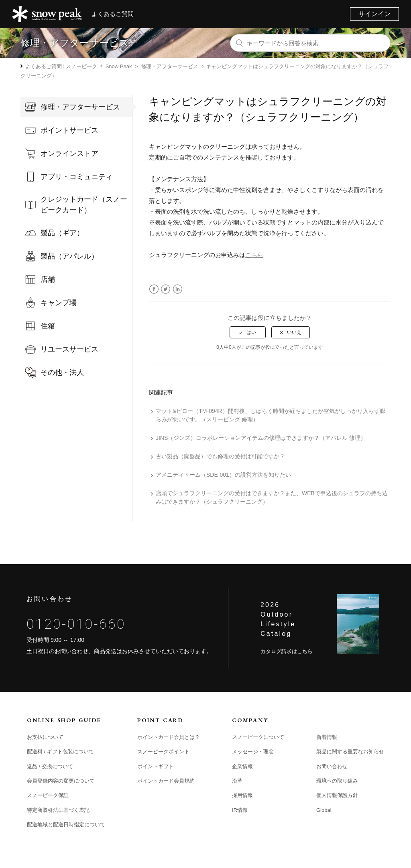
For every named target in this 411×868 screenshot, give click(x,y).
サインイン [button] (374, 14)
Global (324, 810)
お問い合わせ (332, 766)
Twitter (166, 289)
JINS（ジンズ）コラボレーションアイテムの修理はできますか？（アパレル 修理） (261, 438)
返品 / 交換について (50, 766)
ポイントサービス (69, 130)
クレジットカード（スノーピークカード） (84, 205)
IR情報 (240, 810)
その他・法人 (62, 372)
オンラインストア (69, 154)
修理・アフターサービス (170, 66)
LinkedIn (178, 289)
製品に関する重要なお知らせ (350, 752)
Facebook (154, 289)
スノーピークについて (258, 737)
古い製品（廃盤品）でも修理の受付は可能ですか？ (220, 456)
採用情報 (242, 795)
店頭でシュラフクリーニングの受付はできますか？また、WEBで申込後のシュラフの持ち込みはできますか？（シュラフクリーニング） (272, 497)
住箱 (48, 326)
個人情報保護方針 (337, 795)
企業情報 (242, 766)
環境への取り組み (337, 781)
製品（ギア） (62, 233)
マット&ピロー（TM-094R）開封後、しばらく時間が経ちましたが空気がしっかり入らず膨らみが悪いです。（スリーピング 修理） (271, 415)
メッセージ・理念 (253, 752)
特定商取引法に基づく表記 (58, 810)
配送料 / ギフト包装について (60, 752)
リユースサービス (69, 349)
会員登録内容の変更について (61, 781)
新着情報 (327, 737)
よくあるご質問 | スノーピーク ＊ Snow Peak (79, 66)
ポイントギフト (156, 766)
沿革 (237, 781)
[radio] (248, 332)
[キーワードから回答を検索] (310, 43)
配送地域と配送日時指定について (66, 824)
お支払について (45, 737)
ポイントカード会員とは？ (169, 737)
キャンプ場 (59, 303)
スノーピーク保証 (48, 795)
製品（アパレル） (69, 256)
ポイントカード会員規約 (166, 781)
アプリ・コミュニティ (77, 177)
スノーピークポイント (163, 752)
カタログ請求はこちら (287, 651)
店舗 (48, 279)
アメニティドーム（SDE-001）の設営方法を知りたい (223, 475)
